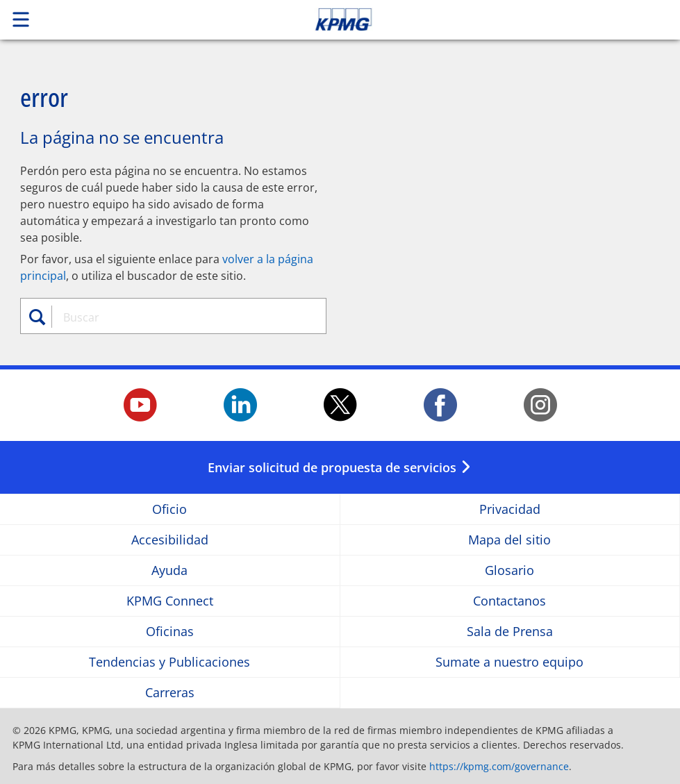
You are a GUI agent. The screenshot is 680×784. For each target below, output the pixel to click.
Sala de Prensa (510, 632)
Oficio (169, 509)
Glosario (509, 570)
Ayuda (169, 570)
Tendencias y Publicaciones (169, 662)
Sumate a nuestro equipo (509, 662)
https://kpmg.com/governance (499, 766)
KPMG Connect (170, 601)
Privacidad (510, 509)
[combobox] (182, 317)
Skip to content (477, 19)
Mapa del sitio (509, 540)
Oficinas (170, 632)
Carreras (170, 693)
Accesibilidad (170, 540)
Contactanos (509, 601)
